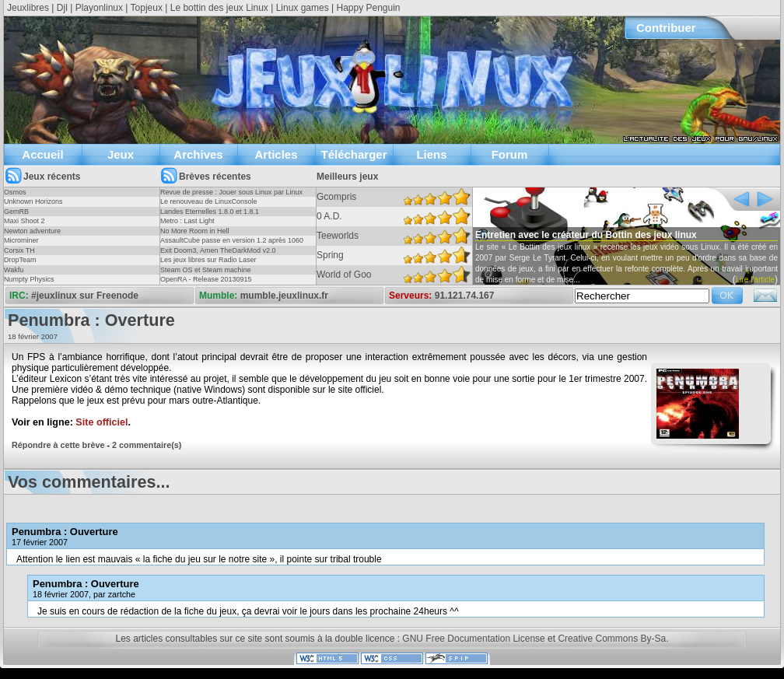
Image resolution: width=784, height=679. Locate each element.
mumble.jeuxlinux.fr (284, 296)
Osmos (15, 192)
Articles (276, 154)
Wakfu (14, 270)
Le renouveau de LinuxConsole (209, 201)
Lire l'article (755, 280)
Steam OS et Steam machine (206, 270)
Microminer (21, 240)
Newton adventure (32, 231)
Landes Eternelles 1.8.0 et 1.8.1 (210, 212)
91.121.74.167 (465, 296)
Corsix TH (19, 250)
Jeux (121, 154)
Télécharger (353, 154)
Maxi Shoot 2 (24, 221)
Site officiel (101, 422)
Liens (431, 154)
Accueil (42, 154)
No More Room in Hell (195, 231)
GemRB (16, 212)
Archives (198, 154)
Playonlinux (99, 8)
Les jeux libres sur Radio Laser (208, 260)
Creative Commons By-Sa (612, 639)
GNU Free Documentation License (473, 639)
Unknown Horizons (33, 201)
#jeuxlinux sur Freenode (85, 296)
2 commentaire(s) (147, 445)
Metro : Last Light (187, 221)
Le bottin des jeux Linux (219, 8)
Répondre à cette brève (58, 445)
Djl (62, 8)
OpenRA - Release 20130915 (206, 279)
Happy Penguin (368, 8)
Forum (510, 154)
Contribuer (666, 28)
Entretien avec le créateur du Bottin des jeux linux (586, 235)
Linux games (303, 8)
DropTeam (20, 260)
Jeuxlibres (28, 8)
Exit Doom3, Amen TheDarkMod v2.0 (218, 250)
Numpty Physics (29, 279)
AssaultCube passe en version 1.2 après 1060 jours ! (232, 245)
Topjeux (147, 8)
